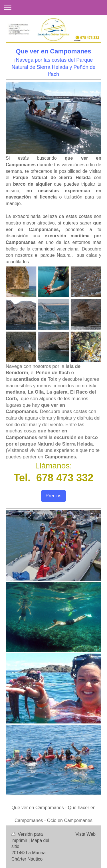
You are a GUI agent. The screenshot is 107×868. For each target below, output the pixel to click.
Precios (54, 496)
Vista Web (86, 834)
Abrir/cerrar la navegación (53, 8)
